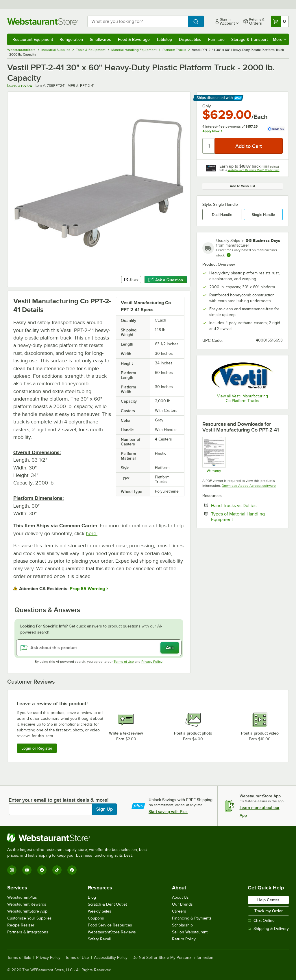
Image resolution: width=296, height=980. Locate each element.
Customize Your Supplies (29, 918)
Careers (179, 911)
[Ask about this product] (99, 648)
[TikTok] (57, 870)
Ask (170, 648)
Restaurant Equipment (33, 39)
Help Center (268, 900)
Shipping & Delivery (268, 929)
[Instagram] (12, 870)
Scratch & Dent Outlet (107, 904)
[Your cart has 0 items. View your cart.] (280, 21)
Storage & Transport (249, 39)
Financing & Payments (192, 918)
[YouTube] (27, 870)
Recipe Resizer (21, 925)
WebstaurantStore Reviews (112, 932)
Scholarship (182, 925)
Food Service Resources (110, 925)
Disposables (190, 39)
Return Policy (184, 939)
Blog (92, 897)
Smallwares (100, 39)
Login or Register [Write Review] (37, 748)
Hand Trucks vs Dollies (247, 505)
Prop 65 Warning (87, 589)
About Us (180, 897)
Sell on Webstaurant (190, 932)
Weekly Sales (100, 911)
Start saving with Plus (168, 812)
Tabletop (164, 39)
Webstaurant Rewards (27, 904)
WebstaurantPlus (22, 897)
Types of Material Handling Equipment (240, 517)
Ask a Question (166, 280)
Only (207, 106)
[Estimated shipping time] (229, 255)
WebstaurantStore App (27, 911)
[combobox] (138, 21)
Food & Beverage (134, 39)
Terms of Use (124, 662)
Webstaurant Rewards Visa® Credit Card (254, 170)
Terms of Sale (19, 958)
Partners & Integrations (28, 932)
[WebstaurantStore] (79, 838)
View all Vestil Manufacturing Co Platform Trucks (243, 398)
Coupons (96, 918)
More (280, 39)
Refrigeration (71, 39)
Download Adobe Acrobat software (249, 486)
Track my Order (269, 911)
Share (131, 280)
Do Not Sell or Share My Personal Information (173, 958)
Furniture (216, 39)
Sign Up (104, 809)
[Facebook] (42, 870)
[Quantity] (209, 146)
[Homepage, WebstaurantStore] (43, 21)
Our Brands (182, 904)
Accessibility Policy (111, 958)
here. (92, 533)
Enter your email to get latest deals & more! (59, 800)
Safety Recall (99, 939)
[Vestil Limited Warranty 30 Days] (214, 455)
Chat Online (261, 921)
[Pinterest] (72, 870)
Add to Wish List (243, 186)
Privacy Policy (152, 662)
